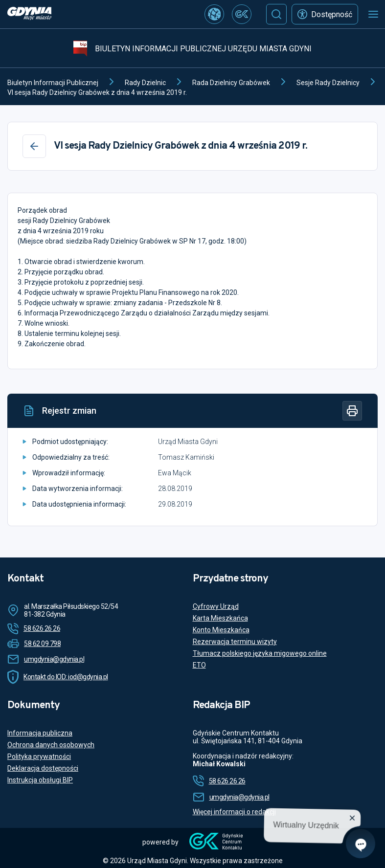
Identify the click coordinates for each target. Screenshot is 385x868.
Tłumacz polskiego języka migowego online (260, 653)
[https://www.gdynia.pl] (29, 14)
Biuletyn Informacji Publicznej (53, 83)
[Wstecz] (34, 146)
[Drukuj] (352, 411)
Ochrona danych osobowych (51, 745)
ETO (199, 665)
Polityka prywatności (39, 757)
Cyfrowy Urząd (216, 606)
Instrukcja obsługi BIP (40, 780)
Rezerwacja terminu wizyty (235, 642)
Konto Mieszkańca (221, 630)
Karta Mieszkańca (220, 618)
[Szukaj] (276, 14)
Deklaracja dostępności (43, 768)
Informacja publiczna (40, 733)
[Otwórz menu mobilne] (373, 14)
